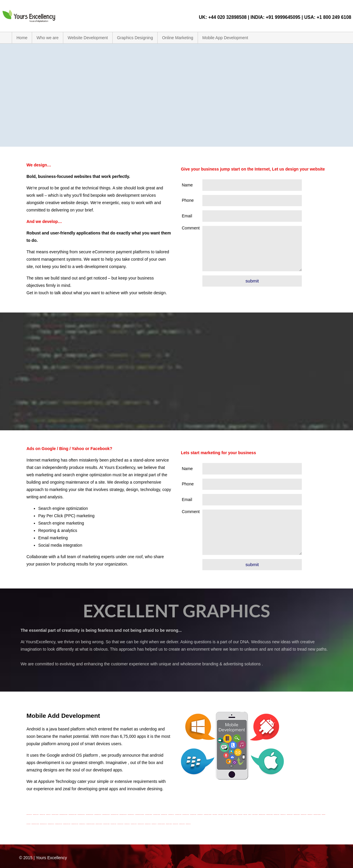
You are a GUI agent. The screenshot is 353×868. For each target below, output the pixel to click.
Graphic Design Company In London (134, 824)
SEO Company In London (235, 815)
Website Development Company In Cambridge (35, 824)
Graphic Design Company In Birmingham (99, 824)
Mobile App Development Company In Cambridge (72, 815)
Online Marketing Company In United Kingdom (208, 815)
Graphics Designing (135, 38)
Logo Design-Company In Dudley (176, 824)
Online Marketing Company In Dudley (164, 815)
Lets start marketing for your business (218, 453)
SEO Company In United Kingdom (255, 815)
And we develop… (44, 221)
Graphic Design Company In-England (120, 824)
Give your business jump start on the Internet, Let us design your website (253, 169)
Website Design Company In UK (310, 815)
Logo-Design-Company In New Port (36, 815)
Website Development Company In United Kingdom (91, 824)
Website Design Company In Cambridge (270, 815)
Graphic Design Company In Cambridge (106, 824)
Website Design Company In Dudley (276, 815)
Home (22, 38)
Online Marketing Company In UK (200, 815)
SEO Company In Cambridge (220, 815)
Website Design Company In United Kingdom (317, 815)
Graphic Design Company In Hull (127, 824)
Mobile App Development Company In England (90, 815)
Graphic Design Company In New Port (141, 824)
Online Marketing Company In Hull (171, 815)
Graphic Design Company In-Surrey (148, 824)
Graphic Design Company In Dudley (113, 824)
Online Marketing (178, 38)
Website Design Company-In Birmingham (262, 815)
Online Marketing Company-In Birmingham (149, 815)
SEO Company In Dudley (226, 815)
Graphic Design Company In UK (154, 824)
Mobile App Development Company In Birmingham (63, 815)
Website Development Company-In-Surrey (75, 824)
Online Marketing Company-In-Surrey (193, 815)
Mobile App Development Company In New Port (115, 815)
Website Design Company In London (290, 815)
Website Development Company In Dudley (43, 824)
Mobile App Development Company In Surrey (123, 815)
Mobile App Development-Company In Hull (98, 815)
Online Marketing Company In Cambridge (157, 815)
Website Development (88, 38)
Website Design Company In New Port (297, 815)
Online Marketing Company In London (178, 815)
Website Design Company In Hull (283, 815)
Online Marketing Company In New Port (186, 815)
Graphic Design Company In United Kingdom (161, 824)
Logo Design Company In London (29, 815)
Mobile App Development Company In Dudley (81, 815)
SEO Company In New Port (240, 815)
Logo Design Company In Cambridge (169, 824)
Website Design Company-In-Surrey (304, 815)
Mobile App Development (225, 38)
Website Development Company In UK (82, 824)
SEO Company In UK (250, 815)
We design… (39, 165)
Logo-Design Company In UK (48, 815)
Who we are (48, 38)
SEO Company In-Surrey (245, 815)
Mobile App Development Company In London (106, 815)
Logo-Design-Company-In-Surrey (42, 815)
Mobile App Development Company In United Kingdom (140, 815)
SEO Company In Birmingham (215, 815)
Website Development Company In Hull (51, 824)
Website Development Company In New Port (67, 824)
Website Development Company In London (59, 824)
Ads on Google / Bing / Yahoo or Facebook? (69, 449)
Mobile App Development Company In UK (131, 815)
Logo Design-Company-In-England (182, 824)
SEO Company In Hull (230, 815)
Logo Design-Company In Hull (188, 824)
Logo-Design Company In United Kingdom (55, 815)
